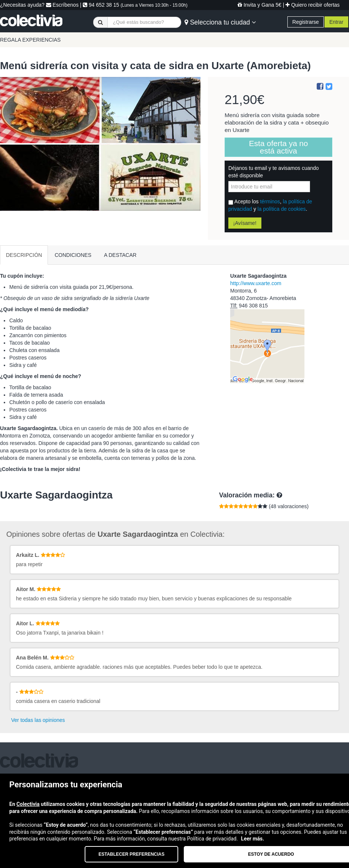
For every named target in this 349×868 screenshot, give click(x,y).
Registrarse (306, 22)
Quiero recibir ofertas (313, 5)
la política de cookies (282, 209)
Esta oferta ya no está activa (279, 147)
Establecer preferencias (131, 854)
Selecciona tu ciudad (220, 22)
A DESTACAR (120, 255)
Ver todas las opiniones (38, 720)
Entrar (336, 22)
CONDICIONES (73, 255)
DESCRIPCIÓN (24, 255)
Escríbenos (62, 5)
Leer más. (252, 839)
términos (270, 201)
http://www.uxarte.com (256, 283)
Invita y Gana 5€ (260, 5)
